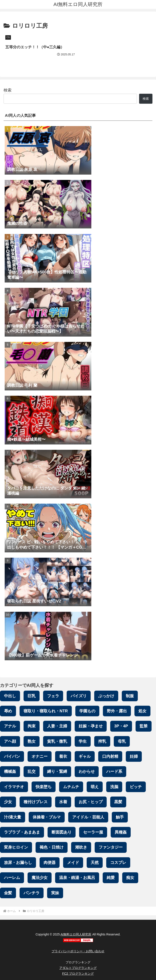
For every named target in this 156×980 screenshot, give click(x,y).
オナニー (40, 757)
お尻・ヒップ (91, 802)
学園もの (87, 711)
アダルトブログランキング (78, 968)
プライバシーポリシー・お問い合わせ (78, 951)
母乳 (122, 741)
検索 (8, 90)
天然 (95, 863)
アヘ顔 (10, 741)
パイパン (12, 757)
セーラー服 (93, 832)
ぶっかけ (106, 696)
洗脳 (114, 787)
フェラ (53, 696)
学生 (83, 741)
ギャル (85, 757)
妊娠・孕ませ (91, 726)
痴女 (130, 878)
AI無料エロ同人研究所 (76, 935)
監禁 (144, 726)
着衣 (63, 757)
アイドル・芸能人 (88, 817)
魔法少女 (40, 878)
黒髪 (118, 802)
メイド (73, 863)
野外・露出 (117, 711)
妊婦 (134, 757)
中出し (10, 696)
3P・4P (121, 726)
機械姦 (10, 772)
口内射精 (110, 757)
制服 (130, 696)
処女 (142, 711)
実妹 (55, 893)
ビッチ (136, 787)
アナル (10, 726)
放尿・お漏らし (18, 863)
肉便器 (50, 863)
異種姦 (121, 832)
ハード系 (114, 772)
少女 (8, 802)
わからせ (87, 772)
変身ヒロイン (16, 848)
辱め (8, 711)
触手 (120, 817)
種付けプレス (36, 802)
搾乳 (102, 741)
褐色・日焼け (52, 848)
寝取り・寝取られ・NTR (46, 711)
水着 (63, 802)
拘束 (32, 726)
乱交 (32, 772)
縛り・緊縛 (57, 772)
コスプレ (118, 863)
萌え (95, 787)
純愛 (111, 878)
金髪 (8, 893)
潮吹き (81, 848)
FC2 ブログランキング (78, 974)
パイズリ (79, 696)
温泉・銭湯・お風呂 (77, 878)
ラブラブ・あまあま (22, 832)
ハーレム (12, 878)
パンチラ (32, 893)
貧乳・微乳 (57, 741)
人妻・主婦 (57, 726)
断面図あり (62, 832)
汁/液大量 (13, 817)
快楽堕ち (44, 787)
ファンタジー (111, 848)
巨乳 (32, 696)
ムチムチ (71, 787)
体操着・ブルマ (47, 817)
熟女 (32, 741)
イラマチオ (14, 787)
